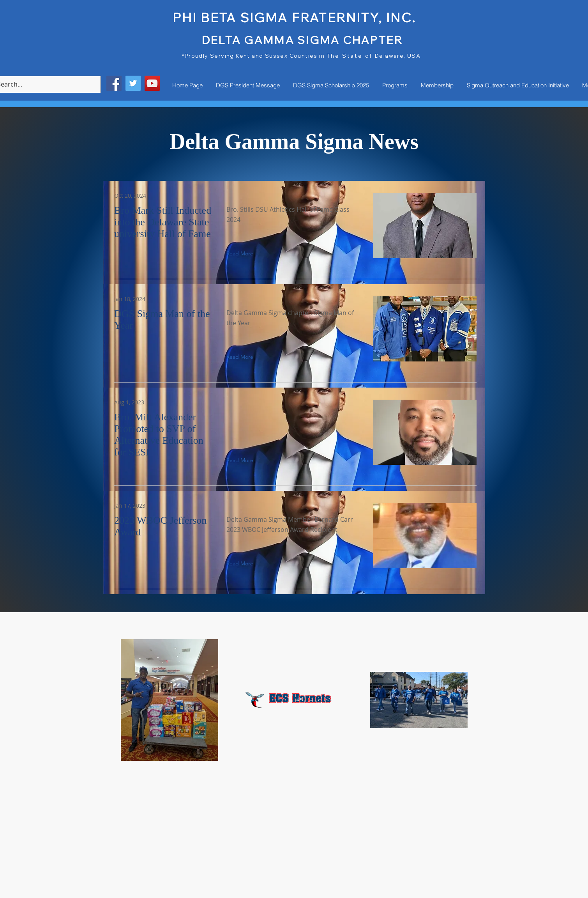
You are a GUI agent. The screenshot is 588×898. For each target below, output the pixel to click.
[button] (272, 253)
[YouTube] (152, 83)
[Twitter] (133, 83)
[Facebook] (114, 83)
